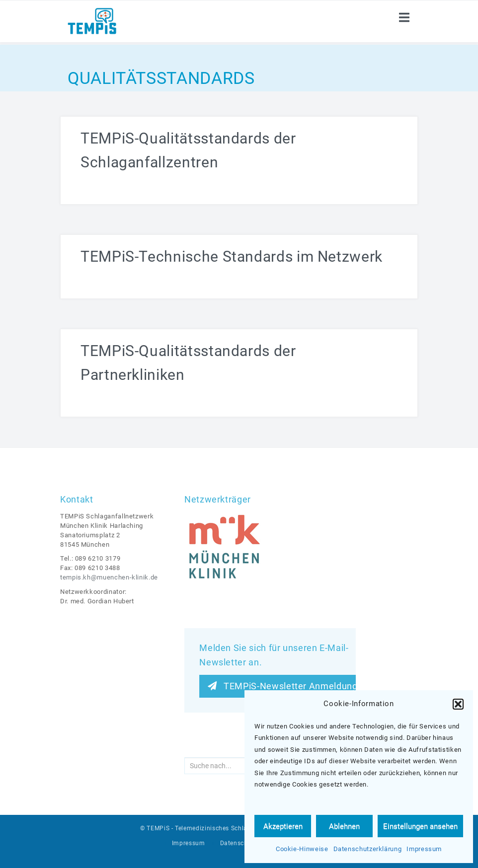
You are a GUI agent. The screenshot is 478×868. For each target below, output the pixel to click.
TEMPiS (158, 828)
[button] (458, 704)
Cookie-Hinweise (302, 849)
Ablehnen (344, 826)
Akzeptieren (283, 826)
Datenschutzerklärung (368, 849)
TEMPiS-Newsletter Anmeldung (282, 686)
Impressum (424, 849)
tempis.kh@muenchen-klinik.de (109, 577)
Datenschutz (239, 843)
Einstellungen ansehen (420, 826)
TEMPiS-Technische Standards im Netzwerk (232, 256)
